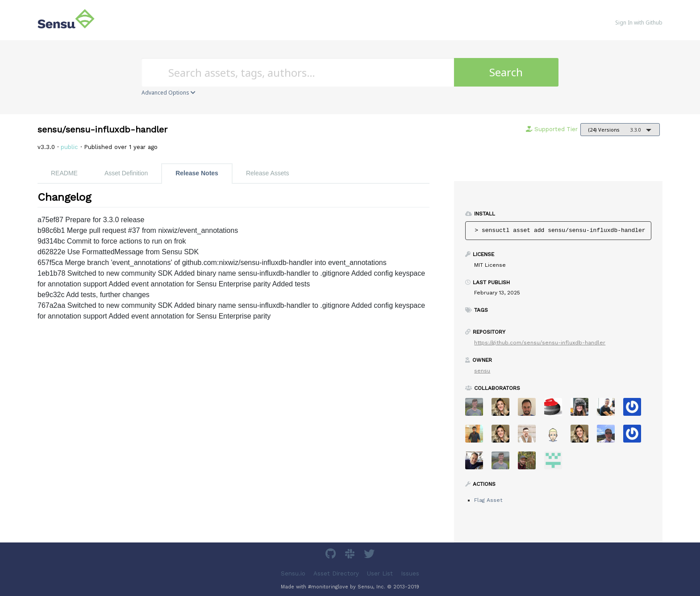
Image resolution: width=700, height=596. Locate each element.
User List (380, 573)
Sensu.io (293, 573)
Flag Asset (488, 500)
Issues (410, 573)
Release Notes (197, 173)
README (64, 173)
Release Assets (268, 173)
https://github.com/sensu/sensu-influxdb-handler (540, 343)
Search (506, 72)
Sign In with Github (639, 23)
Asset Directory (336, 573)
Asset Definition (126, 173)
